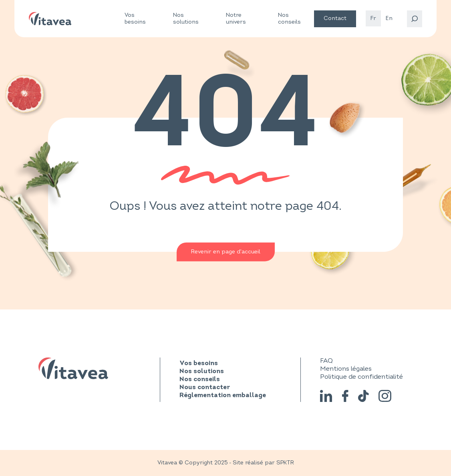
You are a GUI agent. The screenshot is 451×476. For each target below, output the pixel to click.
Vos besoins (135, 19)
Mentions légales (346, 369)
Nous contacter (205, 388)
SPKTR (285, 463)
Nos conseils (289, 18)
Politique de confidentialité (361, 377)
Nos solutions (186, 19)
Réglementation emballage (223, 396)
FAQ (326, 361)
